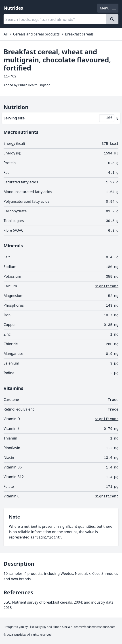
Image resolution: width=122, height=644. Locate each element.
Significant (107, 286)
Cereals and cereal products (36, 34)
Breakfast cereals (79, 34)
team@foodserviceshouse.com (95, 627)
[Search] (112, 19)
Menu (108, 8)
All (6, 34)
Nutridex (14, 8)
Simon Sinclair (62, 627)
